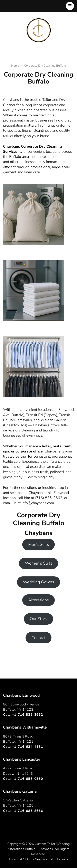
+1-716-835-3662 (27, 715)
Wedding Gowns (38, 582)
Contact (38, 638)
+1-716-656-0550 (27, 779)
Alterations (38, 600)
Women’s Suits (39, 563)
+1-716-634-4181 (27, 747)
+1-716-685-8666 (27, 811)
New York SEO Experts (51, 859)
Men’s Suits (39, 544)
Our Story (39, 619)
